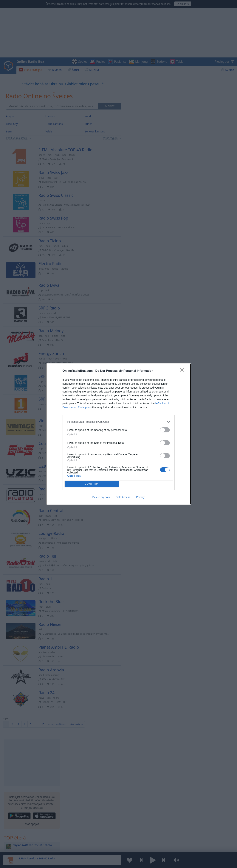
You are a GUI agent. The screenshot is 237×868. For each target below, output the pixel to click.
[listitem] (119, 422)
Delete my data (101, 497)
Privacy (140, 497)
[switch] (165, 430)
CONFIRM (92, 484)
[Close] (183, 371)
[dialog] (119, 434)
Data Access (123, 497)
